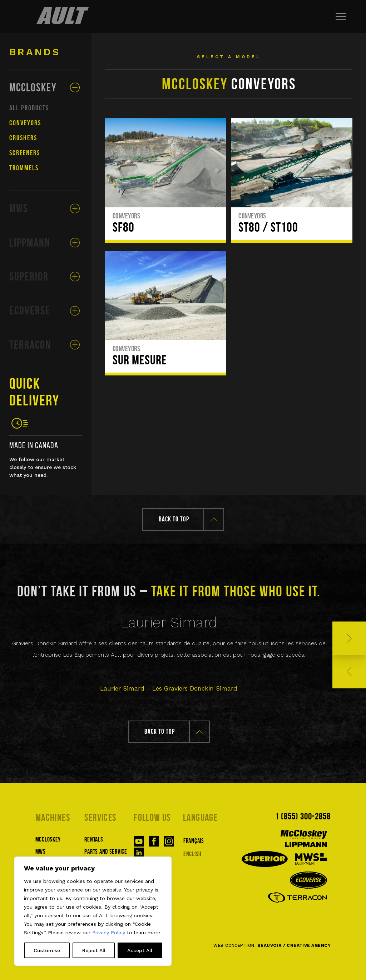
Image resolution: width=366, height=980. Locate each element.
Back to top (188, 519)
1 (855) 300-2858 (303, 816)
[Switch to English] (208, 853)
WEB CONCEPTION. (272, 945)
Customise (47, 950)
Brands (35, 52)
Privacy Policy (109, 933)
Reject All (94, 950)
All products (29, 108)
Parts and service (106, 852)
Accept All (140, 950)
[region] (93, 911)
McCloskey (48, 839)
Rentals (94, 839)
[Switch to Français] (208, 840)
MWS (41, 852)
